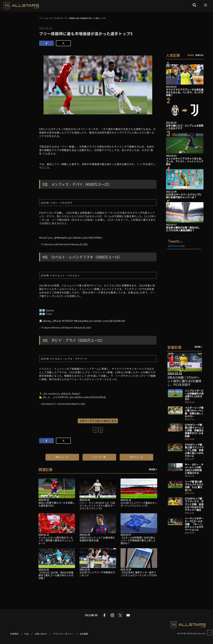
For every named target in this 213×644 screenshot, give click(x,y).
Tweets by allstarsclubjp (179, 252)
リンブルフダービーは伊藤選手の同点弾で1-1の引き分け (194, 395)
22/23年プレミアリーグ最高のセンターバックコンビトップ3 (139, 504)
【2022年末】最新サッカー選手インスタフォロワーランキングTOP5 (139, 574)
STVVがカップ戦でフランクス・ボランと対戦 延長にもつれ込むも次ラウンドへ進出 (194, 504)
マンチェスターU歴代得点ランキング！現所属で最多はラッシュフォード (56, 540)
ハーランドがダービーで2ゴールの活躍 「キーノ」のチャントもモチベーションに (194, 524)
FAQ (27, 634)
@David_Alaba (70, 393)
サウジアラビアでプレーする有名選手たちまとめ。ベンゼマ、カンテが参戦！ (185, 92)
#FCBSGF (68, 321)
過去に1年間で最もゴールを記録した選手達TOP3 (57, 504)
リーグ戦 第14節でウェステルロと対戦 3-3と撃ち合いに (194, 486)
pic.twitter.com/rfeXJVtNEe (85, 238)
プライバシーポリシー (63, 634)
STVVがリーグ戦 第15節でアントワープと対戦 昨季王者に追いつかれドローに (194, 450)
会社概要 (84, 634)
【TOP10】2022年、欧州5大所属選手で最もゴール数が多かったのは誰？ (56, 575)
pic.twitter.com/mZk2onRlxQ (88, 397)
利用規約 (14, 634)
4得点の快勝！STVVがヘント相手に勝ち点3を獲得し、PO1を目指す (184, 381)
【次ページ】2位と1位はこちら (98, 421)
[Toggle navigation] (206, 5)
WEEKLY (191, 55)
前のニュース (62, 457)
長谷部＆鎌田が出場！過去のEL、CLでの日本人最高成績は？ (184, 229)
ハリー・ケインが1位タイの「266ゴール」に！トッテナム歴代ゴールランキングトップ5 (97, 506)
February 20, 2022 (82, 327)
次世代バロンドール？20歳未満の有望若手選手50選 (97, 539)
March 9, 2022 (79, 404)
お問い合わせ (41, 634)
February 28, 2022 (79, 244)
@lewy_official (52, 321)
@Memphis (61, 238)
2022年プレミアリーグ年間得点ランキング (97, 574)
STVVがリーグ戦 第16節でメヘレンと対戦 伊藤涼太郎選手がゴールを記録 (194, 430)
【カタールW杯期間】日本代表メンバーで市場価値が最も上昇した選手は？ (138, 540)
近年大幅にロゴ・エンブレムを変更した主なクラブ (185, 127)
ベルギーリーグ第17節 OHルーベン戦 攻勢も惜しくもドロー (194, 412)
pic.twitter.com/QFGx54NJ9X (107, 321)
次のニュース (136, 457)
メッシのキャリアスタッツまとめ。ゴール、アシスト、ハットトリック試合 (185, 161)
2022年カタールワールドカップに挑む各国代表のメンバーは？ (184, 196)
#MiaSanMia (81, 321)
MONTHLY (199, 55)
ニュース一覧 (99, 457)
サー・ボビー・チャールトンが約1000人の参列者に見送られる (194, 469)
